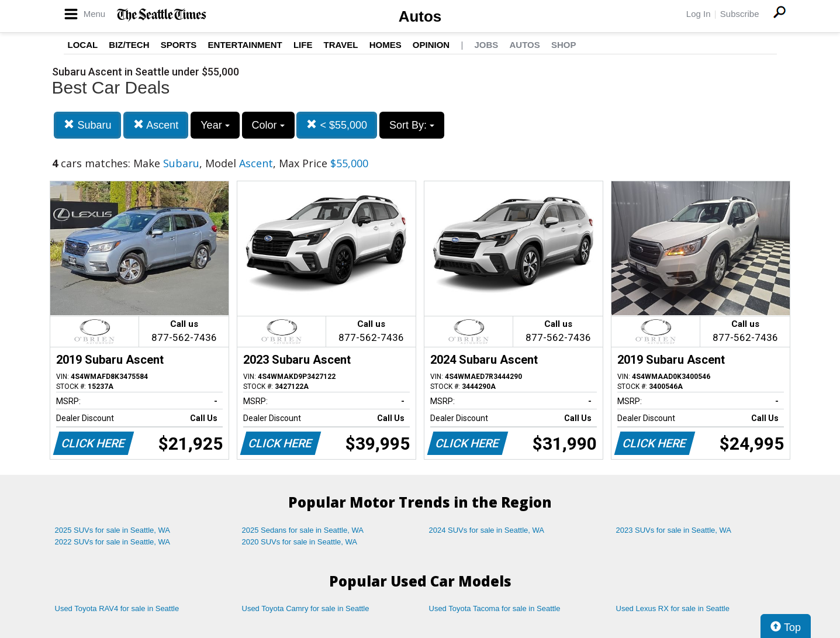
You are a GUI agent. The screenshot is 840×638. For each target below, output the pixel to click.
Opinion (431, 45)
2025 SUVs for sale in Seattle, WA (113, 530)
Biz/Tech (129, 45)
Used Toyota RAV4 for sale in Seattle (117, 608)
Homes (386, 45)
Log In (699, 14)
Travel (341, 45)
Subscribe (740, 14)
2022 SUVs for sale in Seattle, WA (113, 542)
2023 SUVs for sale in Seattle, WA (674, 530)
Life (303, 45)
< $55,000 (337, 125)
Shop (564, 45)
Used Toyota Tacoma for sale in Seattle (495, 608)
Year (215, 125)
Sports (179, 45)
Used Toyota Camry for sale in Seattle (306, 608)
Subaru (87, 125)
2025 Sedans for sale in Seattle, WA (303, 530)
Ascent (156, 125)
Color (268, 125)
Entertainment (245, 45)
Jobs (486, 45)
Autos (420, 16)
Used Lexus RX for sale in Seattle (673, 608)
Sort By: (412, 125)
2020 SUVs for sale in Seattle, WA (300, 542)
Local (83, 45)
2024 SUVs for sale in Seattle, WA (487, 530)
